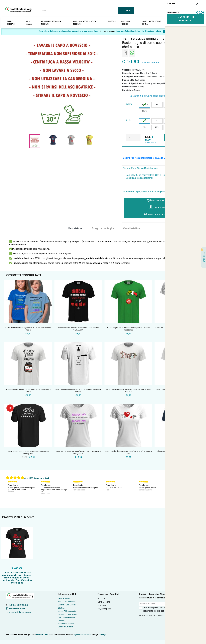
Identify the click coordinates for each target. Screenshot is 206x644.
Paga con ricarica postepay (162, 214)
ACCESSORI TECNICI (126, 23)
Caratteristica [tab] (131, 228)
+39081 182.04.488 (18, 605)
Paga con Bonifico (162, 207)
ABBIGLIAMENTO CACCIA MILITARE (51, 23)
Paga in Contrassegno (162, 200)
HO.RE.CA (112, 21)
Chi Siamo (62, 608)
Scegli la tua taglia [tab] (103, 228)
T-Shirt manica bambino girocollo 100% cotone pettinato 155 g (28, 329)
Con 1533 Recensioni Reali (37, 478)
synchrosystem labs (83, 635)
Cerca (126, 10)
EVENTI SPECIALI (11, 23)
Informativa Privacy (66, 624)
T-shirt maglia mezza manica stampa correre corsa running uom (28, 452)
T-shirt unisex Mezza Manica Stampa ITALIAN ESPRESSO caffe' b (78, 391)
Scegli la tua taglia (66, 627)
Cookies (61, 621)
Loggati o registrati (107, 31)
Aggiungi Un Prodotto (185, 19)
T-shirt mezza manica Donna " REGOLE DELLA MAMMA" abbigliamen (78, 452)
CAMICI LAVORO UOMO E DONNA (151, 23)
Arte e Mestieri (29, 23)
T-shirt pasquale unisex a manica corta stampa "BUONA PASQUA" (128, 391)
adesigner (103, 635)
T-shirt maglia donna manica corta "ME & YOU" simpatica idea (128, 452)
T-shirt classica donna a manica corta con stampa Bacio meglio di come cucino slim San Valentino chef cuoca (17, 578)
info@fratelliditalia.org (20, 612)
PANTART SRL (42, 635)
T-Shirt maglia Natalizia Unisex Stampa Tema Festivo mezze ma (128, 329)
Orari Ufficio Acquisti (66, 617)
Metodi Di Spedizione (67, 602)
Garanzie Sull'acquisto (67, 605)
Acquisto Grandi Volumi (68, 614)
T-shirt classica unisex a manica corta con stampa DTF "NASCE (28, 391)
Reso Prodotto (64, 598)
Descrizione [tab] (75, 228)
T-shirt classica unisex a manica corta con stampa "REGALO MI (78, 329)
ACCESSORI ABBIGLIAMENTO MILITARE (85, 23)
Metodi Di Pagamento (67, 611)
